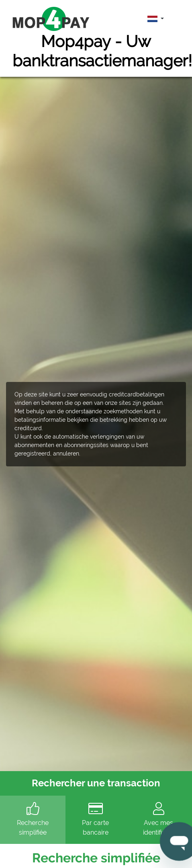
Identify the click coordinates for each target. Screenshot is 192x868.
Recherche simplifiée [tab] (33, 819)
